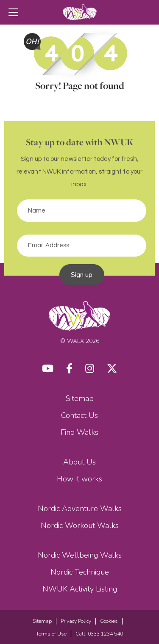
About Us (79, 462)
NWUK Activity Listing (80, 589)
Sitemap (80, 398)
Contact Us (79, 415)
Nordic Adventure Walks (80, 509)
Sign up (82, 275)
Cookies (109, 621)
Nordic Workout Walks (80, 525)
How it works (79, 479)
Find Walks (79, 432)
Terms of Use (51, 634)
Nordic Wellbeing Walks (80, 555)
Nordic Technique (80, 572)
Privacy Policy (76, 621)
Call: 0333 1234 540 (99, 634)
